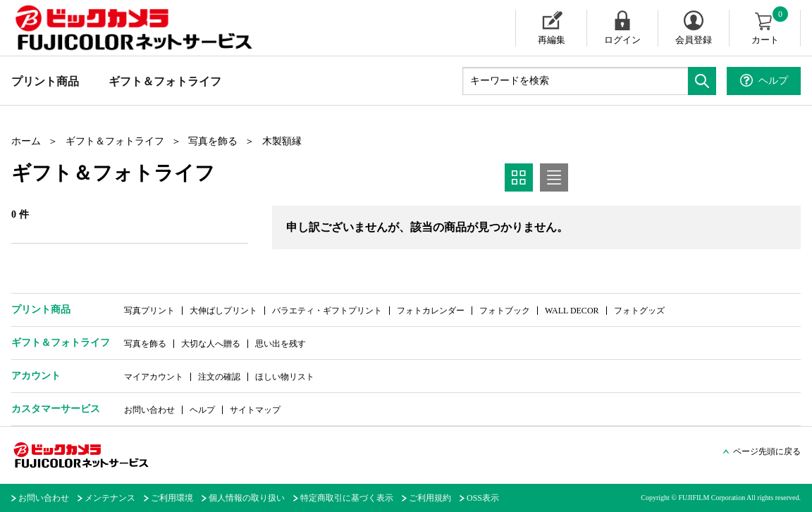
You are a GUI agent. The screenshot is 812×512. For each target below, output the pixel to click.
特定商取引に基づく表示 (347, 498)
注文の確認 (219, 377)
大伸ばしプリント (223, 311)
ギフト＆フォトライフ (165, 81)
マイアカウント (154, 377)
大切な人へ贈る (211, 344)
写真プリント (149, 311)
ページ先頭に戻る (767, 451)
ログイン (622, 40)
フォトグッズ (639, 311)
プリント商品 (45, 81)
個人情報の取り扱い (247, 498)
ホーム (26, 141)
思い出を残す (281, 344)
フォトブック (505, 311)
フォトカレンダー (431, 311)
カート (771, 27)
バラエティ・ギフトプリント (327, 311)
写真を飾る (213, 141)
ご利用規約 (430, 498)
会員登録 (694, 40)
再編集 (552, 40)
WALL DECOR (572, 311)
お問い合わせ (149, 410)
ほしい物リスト (285, 377)
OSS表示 (483, 498)
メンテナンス (110, 498)
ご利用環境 (172, 498)
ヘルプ (202, 410)
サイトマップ (255, 410)
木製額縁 (282, 141)
